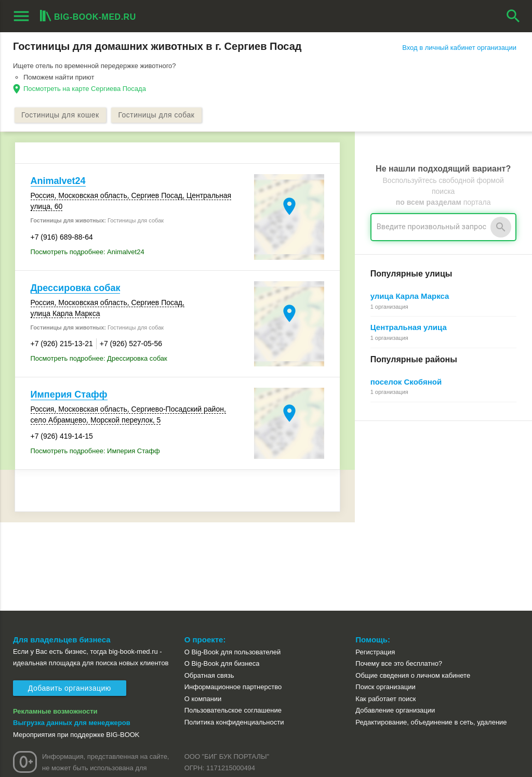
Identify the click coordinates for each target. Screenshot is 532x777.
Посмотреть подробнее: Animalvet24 (88, 252)
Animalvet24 (58, 181)
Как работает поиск (385, 611)
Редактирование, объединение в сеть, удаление (431, 634)
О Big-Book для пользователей (233, 564)
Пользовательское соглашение (233, 622)
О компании (203, 611)
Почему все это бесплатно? (399, 576)
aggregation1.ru (184, 765)
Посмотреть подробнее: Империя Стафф (95, 451)
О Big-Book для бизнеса (222, 576)
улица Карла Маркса (410, 297)
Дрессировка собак (76, 288)
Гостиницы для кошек (61, 115)
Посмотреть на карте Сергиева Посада (85, 89)
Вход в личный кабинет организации (459, 48)
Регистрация (375, 564)
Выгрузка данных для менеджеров (72, 635)
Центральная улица (409, 328)
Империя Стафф (69, 395)
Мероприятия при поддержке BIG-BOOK (76, 646)
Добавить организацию (70, 600)
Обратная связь (209, 587)
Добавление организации (395, 622)
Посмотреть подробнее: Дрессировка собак (99, 359)
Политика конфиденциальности (234, 634)
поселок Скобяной (406, 382)
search (513, 16)
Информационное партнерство (233, 599)
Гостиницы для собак (159, 115)
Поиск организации (385, 599)
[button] (332, 754)
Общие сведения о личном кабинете (413, 587)
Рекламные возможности (55, 623)
